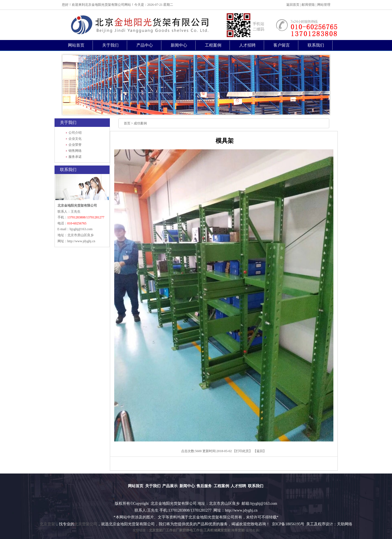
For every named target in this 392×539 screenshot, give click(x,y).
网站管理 (324, 5)
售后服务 (204, 486)
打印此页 (242, 451)
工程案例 (213, 45)
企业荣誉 (75, 145)
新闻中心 (179, 45)
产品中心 (145, 45)
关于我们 (110, 45)
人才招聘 (247, 45)
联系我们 (316, 45)
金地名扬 (252, 530)
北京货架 (47, 524)
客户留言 (282, 45)
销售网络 (75, 151)
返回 (260, 451)
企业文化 (75, 139)
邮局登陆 (308, 5)
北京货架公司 (86, 524)
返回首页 (293, 5)
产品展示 (170, 486)
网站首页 (76, 45)
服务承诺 (75, 157)
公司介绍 (75, 133)
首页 (127, 123)
